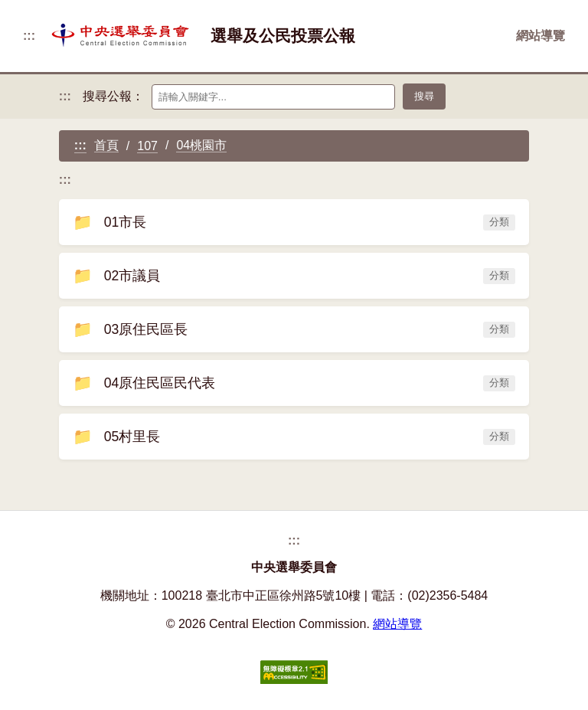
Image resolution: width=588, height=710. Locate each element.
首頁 (106, 145)
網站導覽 (541, 36)
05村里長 (294, 437)
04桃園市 (201, 145)
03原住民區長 (294, 329)
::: (29, 36)
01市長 (294, 222)
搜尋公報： (113, 96)
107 (147, 146)
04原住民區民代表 (294, 383)
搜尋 (424, 96)
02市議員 (294, 276)
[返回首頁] (123, 36)
